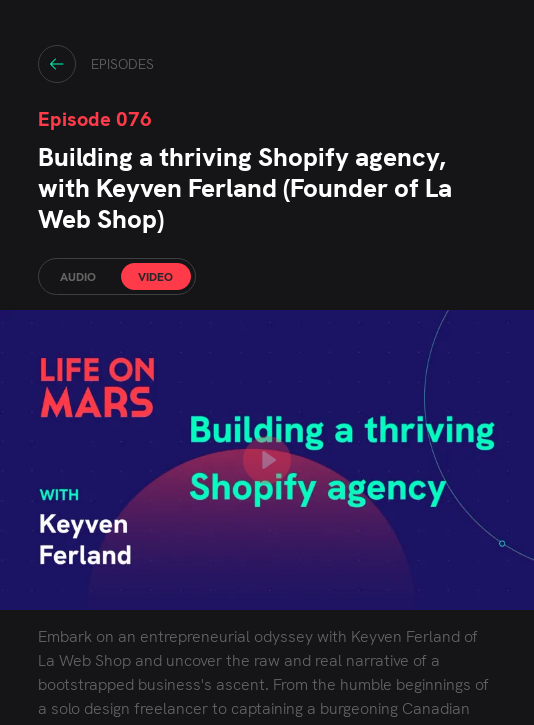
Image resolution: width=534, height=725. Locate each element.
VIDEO (155, 277)
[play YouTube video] (267, 460)
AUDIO (78, 277)
